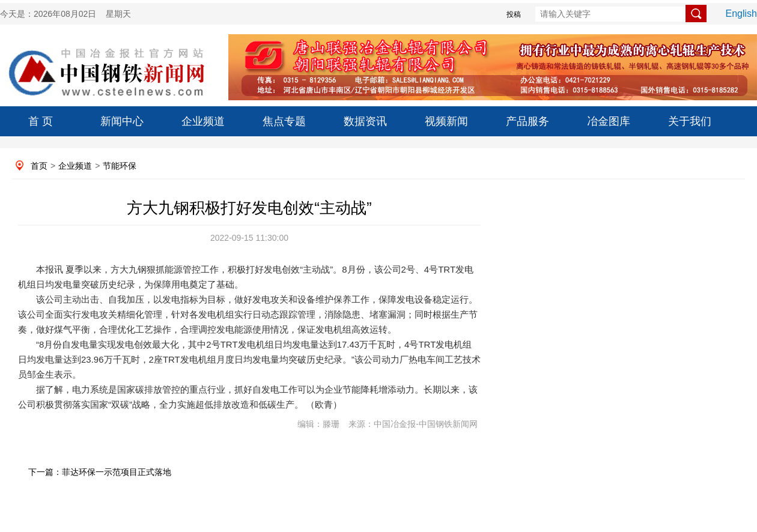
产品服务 (527, 121)
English (741, 14)
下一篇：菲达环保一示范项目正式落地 (100, 472)
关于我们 (690, 121)
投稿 (514, 14)
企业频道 (203, 121)
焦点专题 (284, 121)
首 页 (41, 121)
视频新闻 (446, 121)
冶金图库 (609, 121)
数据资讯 (365, 121)
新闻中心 (122, 121)
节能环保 (120, 166)
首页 (39, 166)
